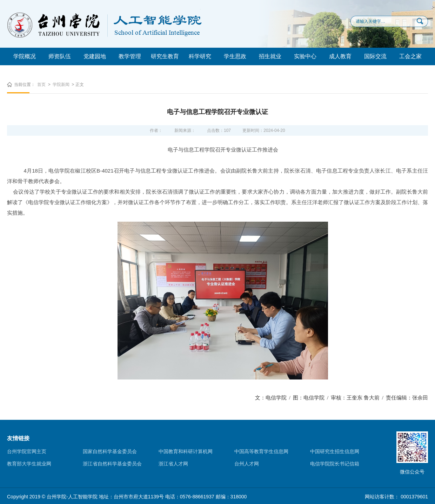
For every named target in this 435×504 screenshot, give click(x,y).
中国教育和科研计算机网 (186, 451)
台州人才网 (247, 464)
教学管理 (130, 56)
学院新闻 (61, 85)
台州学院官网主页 (27, 451)
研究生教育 (165, 56)
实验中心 (305, 56)
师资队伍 (60, 56)
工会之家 (410, 56)
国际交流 (375, 56)
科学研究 (200, 56)
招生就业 (270, 56)
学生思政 (235, 56)
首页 (41, 85)
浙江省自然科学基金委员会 (112, 464)
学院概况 (25, 56)
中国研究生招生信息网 (335, 451)
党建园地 (95, 56)
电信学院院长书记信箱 (335, 464)
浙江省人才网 (173, 464)
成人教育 (340, 56)
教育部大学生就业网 (29, 464)
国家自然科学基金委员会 (110, 451)
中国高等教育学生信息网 (261, 451)
